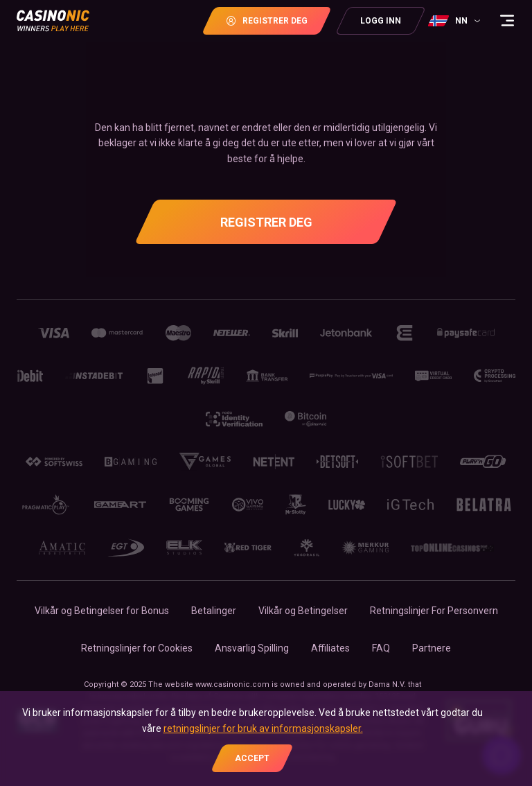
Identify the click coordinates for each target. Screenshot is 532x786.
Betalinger (214, 611)
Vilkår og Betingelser (303, 611)
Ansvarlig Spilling (252, 648)
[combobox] (456, 21)
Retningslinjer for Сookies (137, 648)
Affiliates (330, 648)
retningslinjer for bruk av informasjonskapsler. (263, 728)
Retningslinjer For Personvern (434, 611)
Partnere (432, 648)
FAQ (381, 648)
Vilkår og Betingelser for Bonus (102, 611)
